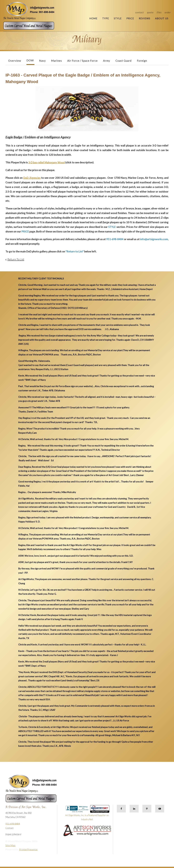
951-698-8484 (13, 824)
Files (159, 12)
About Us (162, 18)
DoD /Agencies (32, 178)
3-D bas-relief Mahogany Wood (47, 162)
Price (130, 18)
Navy (42, 61)
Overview (15, 61)
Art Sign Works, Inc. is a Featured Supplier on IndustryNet (87, 814)
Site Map (10, 845)
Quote (150, 12)
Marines (57, 61)
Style (118, 18)
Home (93, 18)
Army (107, 61)
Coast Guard (124, 61)
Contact (140, 12)
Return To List (16, 259)
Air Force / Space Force (82, 61)
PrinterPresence (28, 849)
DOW (30, 60)
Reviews (145, 18)
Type (106, 18)
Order (168, 12)
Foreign (142, 61)
